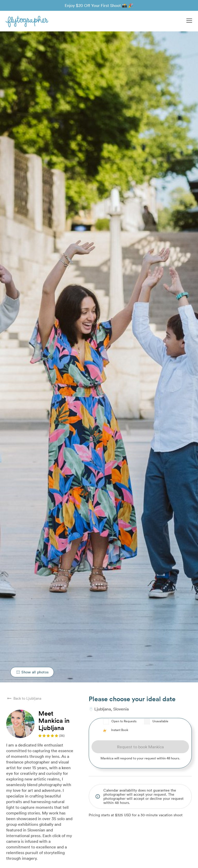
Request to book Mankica (140, 747)
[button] (189, 21)
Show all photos (32, 672)
